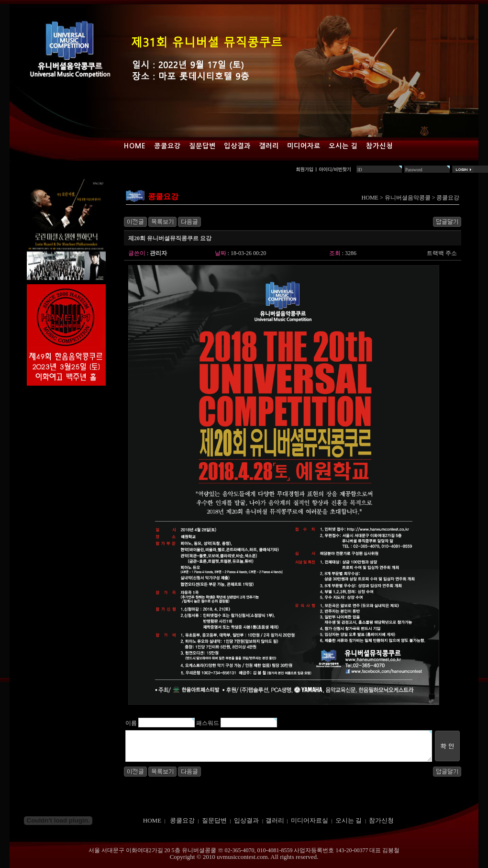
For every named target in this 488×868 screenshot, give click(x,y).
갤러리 (269, 146)
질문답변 (202, 146)
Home (135, 146)
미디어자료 (304, 146)
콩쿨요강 (167, 146)
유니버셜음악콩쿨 (408, 198)
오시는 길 (343, 146)
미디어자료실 (310, 820)
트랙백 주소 (442, 253)
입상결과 (237, 146)
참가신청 (379, 146)
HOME (370, 198)
